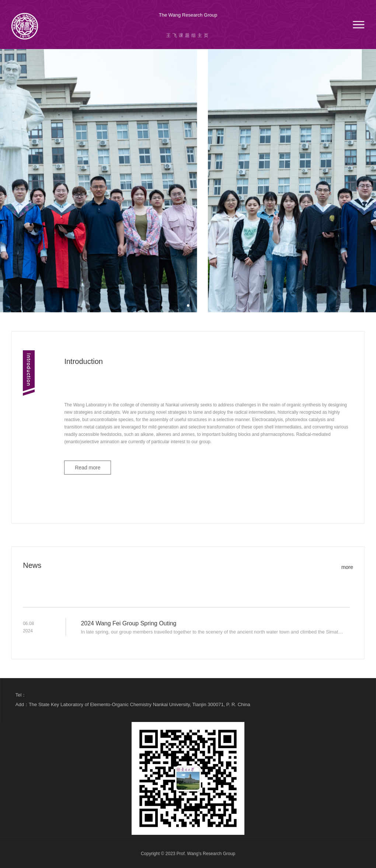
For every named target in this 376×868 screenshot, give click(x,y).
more (347, 567)
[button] (188, 305)
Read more (88, 468)
